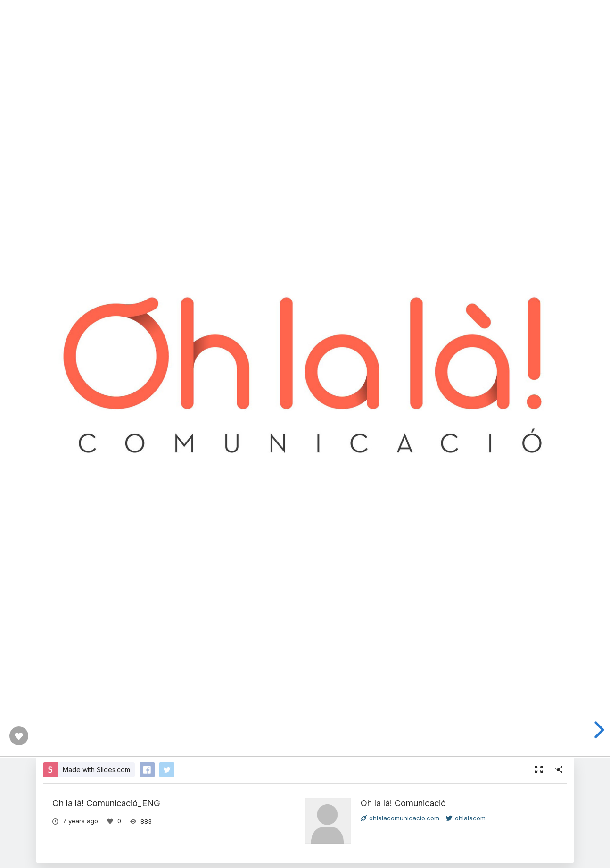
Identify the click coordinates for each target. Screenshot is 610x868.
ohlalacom (466, 818)
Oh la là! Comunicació (403, 803)
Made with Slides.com (96, 770)
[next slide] (596, 730)
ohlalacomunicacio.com (400, 818)
